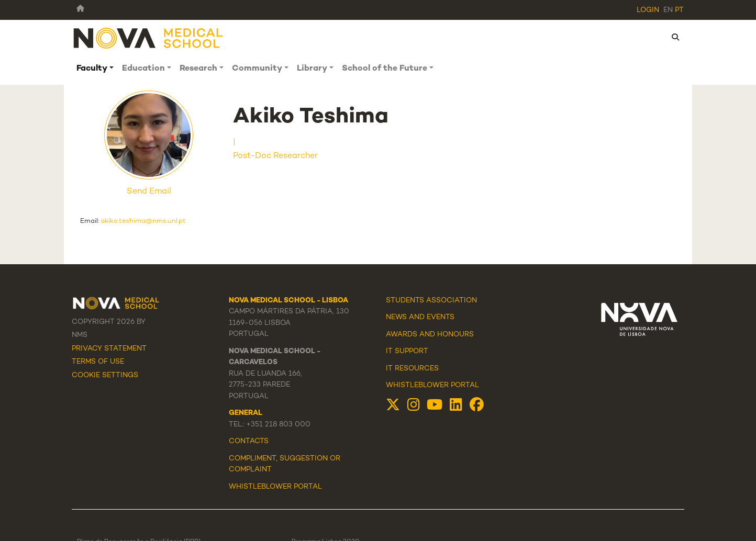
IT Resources (412, 369)
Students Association (431, 301)
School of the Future (385, 69)
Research (198, 69)
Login (648, 10)
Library (312, 69)
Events (441, 318)
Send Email (149, 192)
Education (143, 69)
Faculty (92, 69)
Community (257, 69)
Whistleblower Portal (432, 386)
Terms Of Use (98, 362)
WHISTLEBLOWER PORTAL (275, 487)
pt (679, 10)
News (396, 318)
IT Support (407, 352)
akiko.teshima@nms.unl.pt (143, 221)
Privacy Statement (109, 349)
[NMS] (149, 37)
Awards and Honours (430, 335)
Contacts (249, 442)
